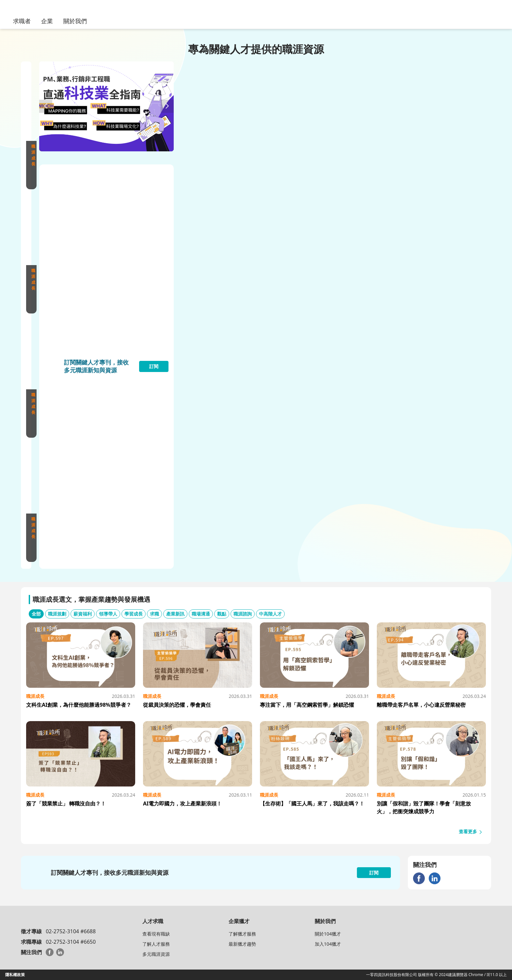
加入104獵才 (328, 944)
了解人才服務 (156, 944)
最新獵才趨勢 (242, 944)
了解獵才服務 (242, 934)
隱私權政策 (15, 975)
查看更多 (471, 831)
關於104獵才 (328, 934)
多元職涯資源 (156, 954)
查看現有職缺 (156, 934)
